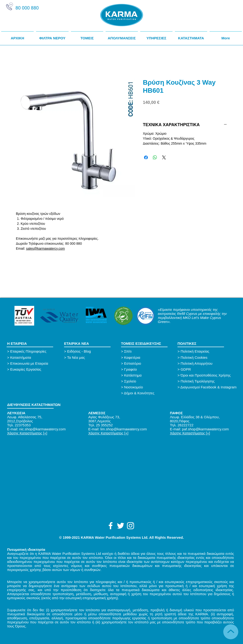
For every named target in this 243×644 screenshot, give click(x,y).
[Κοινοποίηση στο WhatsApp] (155, 157)
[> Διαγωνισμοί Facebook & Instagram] (208, 387)
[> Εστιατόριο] (147, 363)
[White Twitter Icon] (121, 526)
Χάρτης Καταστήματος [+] (27, 433)
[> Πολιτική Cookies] (195, 357)
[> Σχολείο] (147, 381)
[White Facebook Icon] (111, 526)
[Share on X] (164, 157)
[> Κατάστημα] (147, 375)
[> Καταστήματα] (33, 357)
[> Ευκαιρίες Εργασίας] (30, 369)
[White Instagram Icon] (131, 526)
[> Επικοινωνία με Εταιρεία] (33, 363)
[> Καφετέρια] (147, 357)
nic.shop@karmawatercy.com (42, 429)
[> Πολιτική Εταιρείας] (195, 351)
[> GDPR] (203, 369)
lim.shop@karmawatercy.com (124, 429)
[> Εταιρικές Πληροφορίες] (33, 351)
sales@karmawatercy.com (45, 248)
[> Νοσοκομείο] (147, 387)
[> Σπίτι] (147, 351)
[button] (87, 36)
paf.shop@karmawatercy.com (206, 429)
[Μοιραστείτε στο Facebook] (146, 157)
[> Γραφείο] (147, 369)
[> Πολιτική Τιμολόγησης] (208, 381)
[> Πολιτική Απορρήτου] (203, 363)
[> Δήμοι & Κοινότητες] (138, 393)
